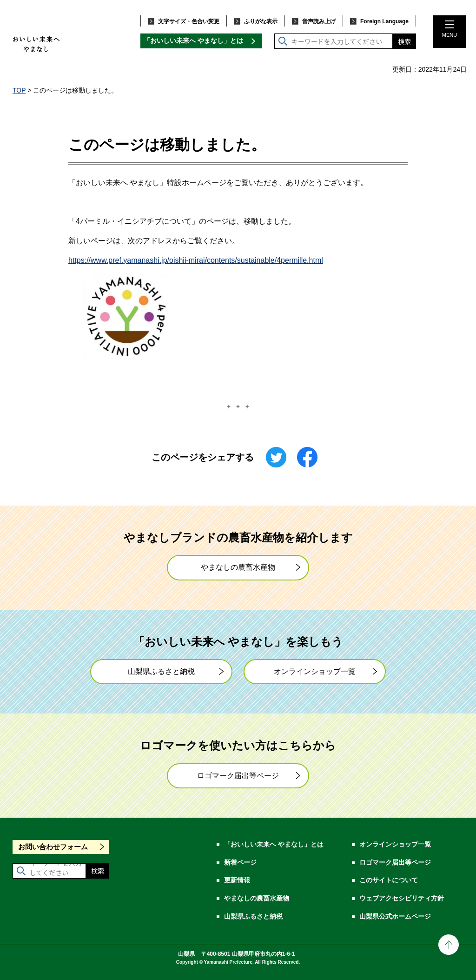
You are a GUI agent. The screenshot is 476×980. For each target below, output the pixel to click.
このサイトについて (389, 880)
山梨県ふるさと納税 (161, 671)
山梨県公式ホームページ (395, 916)
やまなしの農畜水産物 (238, 567)
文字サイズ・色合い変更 (189, 21)
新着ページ (240, 862)
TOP (19, 90)
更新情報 (237, 880)
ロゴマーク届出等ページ (238, 776)
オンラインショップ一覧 (315, 671)
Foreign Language (384, 21)
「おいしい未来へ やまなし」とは (193, 40)
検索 (404, 41)
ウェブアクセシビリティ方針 (402, 898)
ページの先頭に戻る (449, 945)
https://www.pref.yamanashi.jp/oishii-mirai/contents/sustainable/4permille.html (196, 260)
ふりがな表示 (261, 21)
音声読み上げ (319, 21)
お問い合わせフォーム (53, 847)
